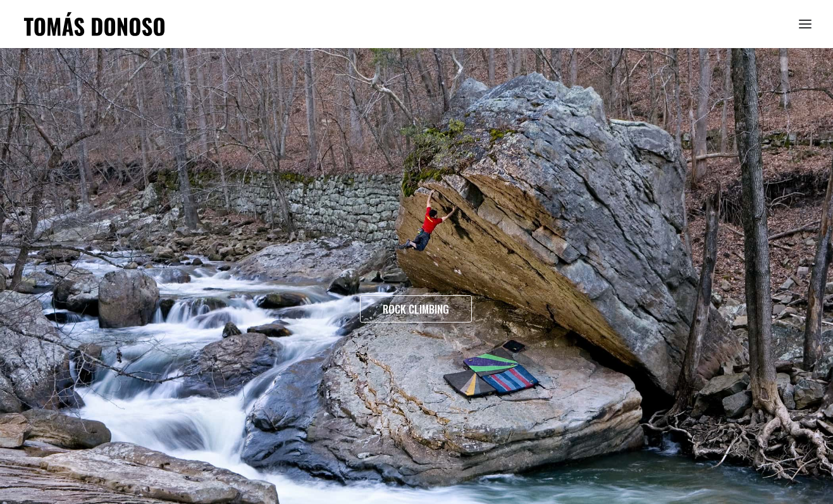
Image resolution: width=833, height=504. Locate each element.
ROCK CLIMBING (416, 309)
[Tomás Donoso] (94, 24)
